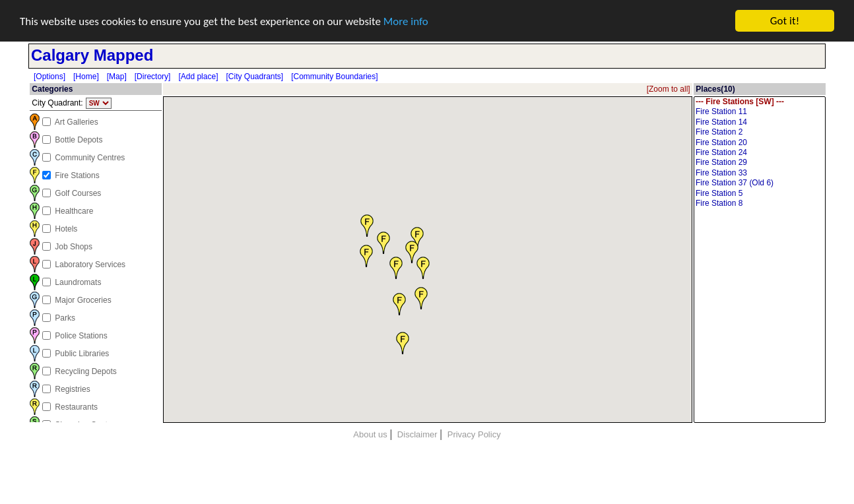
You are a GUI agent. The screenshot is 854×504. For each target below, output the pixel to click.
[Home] (86, 77)
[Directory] (153, 77)
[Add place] (198, 77)
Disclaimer (417, 434)
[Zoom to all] (669, 89)
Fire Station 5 (760, 194)
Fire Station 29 (760, 163)
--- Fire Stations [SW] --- (760, 102)
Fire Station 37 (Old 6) (760, 183)
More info (406, 21)
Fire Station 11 (760, 112)
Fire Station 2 (760, 132)
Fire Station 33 (760, 173)
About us (370, 434)
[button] (423, 267)
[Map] (117, 77)
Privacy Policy (474, 434)
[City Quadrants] (254, 77)
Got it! (785, 21)
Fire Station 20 (760, 143)
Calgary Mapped (92, 55)
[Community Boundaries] (334, 77)
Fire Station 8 (760, 204)
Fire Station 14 (760, 122)
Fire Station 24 (760, 153)
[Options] (49, 77)
